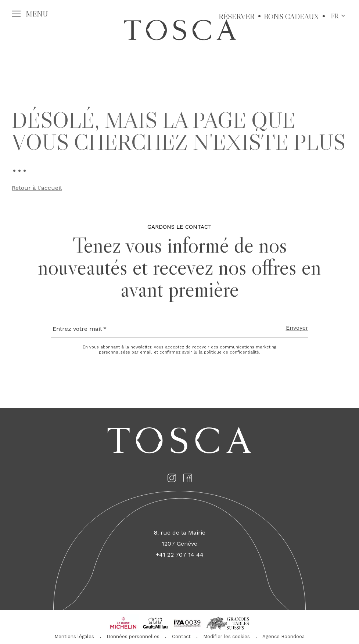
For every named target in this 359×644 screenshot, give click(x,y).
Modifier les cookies (227, 636)
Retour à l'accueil (37, 189)
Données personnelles (133, 636)
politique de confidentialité (231, 352)
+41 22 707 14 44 (180, 555)
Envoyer (297, 328)
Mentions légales (74, 636)
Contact (181, 636)
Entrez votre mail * (80, 329)
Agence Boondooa (283, 636)
